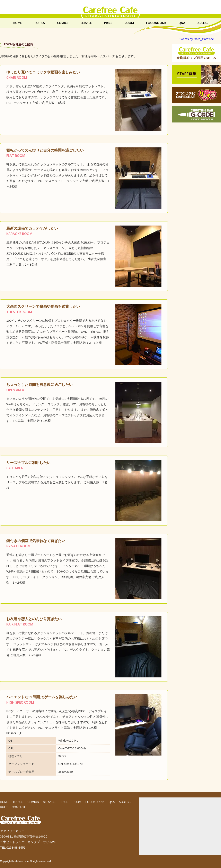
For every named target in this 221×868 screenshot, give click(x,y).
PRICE (108, 23)
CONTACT (19, 807)
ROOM (129, 23)
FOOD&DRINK (156, 23)
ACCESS (203, 23)
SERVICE (86, 23)
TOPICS (39, 23)
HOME (17, 23)
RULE (4, 807)
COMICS (63, 23)
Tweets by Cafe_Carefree (196, 39)
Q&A (182, 23)
